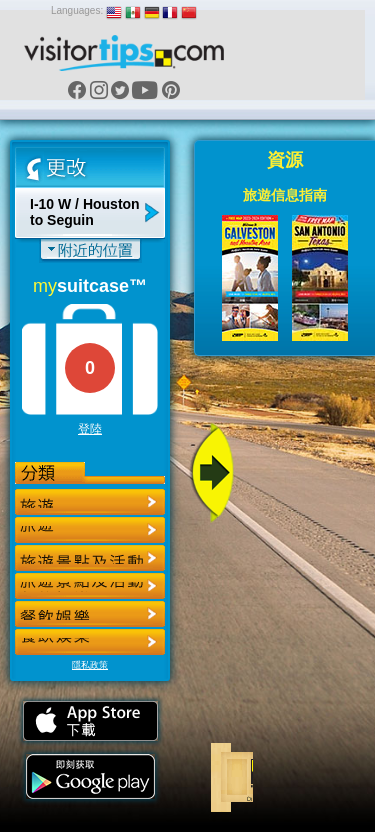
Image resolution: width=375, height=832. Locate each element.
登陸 (90, 429)
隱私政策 (90, 665)
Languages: (77, 10)
